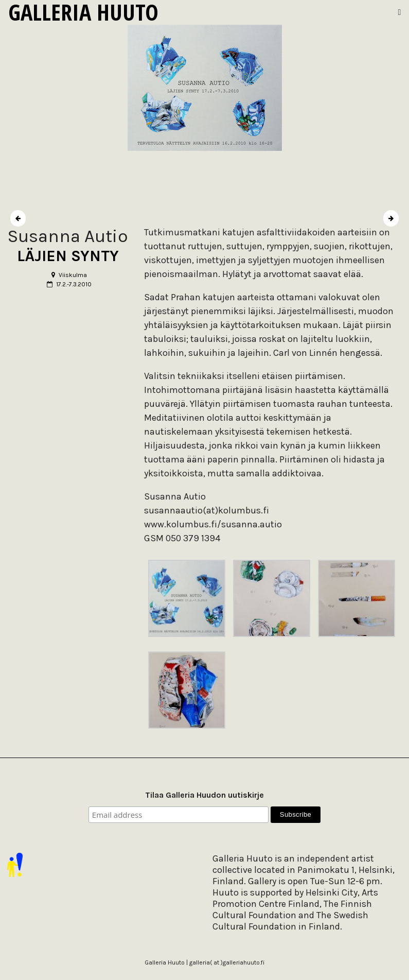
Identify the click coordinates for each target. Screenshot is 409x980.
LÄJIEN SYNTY (68, 256)
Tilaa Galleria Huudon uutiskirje (204, 795)
